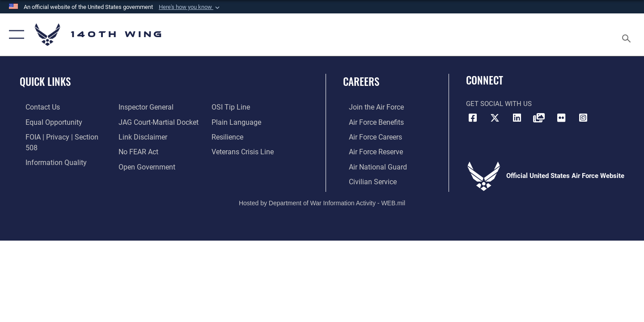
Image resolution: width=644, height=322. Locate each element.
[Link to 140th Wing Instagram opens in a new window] (583, 118)
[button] (190, 7)
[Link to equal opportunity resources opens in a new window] (46, 122)
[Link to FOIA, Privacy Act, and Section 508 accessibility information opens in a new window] (61, 136)
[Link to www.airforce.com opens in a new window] (370, 107)
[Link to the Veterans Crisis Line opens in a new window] (244, 136)
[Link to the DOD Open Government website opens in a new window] (143, 151)
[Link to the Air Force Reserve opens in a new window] (369, 151)
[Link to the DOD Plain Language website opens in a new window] (236, 107)
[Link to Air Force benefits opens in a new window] (370, 122)
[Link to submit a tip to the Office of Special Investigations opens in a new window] (135, 165)
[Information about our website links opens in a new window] (140, 122)
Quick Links (45, 81)
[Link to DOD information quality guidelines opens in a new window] (48, 151)
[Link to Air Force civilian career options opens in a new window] (366, 180)
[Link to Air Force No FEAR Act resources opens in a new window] (136, 136)
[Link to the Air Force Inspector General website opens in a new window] (46, 165)
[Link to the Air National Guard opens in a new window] (371, 165)
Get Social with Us (499, 104)
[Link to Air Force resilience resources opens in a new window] (229, 122)
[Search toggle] (628, 35)
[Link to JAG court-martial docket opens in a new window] (155, 107)
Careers (361, 81)
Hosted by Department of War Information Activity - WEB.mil (322, 201)
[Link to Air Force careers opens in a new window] (369, 136)
